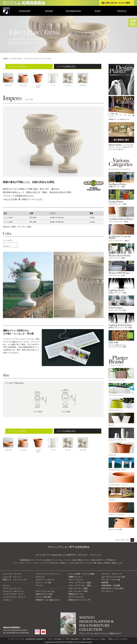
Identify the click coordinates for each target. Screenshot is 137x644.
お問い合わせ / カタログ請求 (118, 3)
